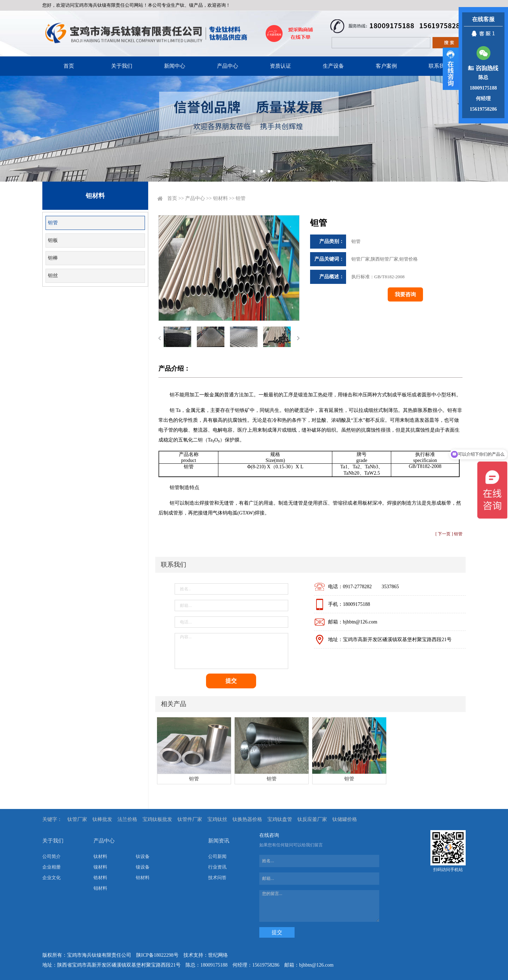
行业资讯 (217, 867)
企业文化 (52, 878)
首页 (69, 66)
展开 (451, 69)
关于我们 (122, 66)
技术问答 (217, 878)
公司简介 (52, 856)
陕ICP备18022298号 (157, 955)
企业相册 (52, 867)
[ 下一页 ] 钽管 (449, 534)
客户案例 (386, 66)
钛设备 (143, 856)
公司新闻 (217, 856)
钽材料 (220, 198)
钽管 (53, 223)
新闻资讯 (219, 841)
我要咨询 (405, 294)
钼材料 (100, 888)
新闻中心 (175, 66)
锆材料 (100, 878)
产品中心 (228, 66)
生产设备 (333, 66)
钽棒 (53, 258)
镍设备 (143, 867)
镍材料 (100, 867)
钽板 (53, 240)
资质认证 (280, 66)
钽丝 (53, 276)
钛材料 (100, 856)
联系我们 (439, 66)
